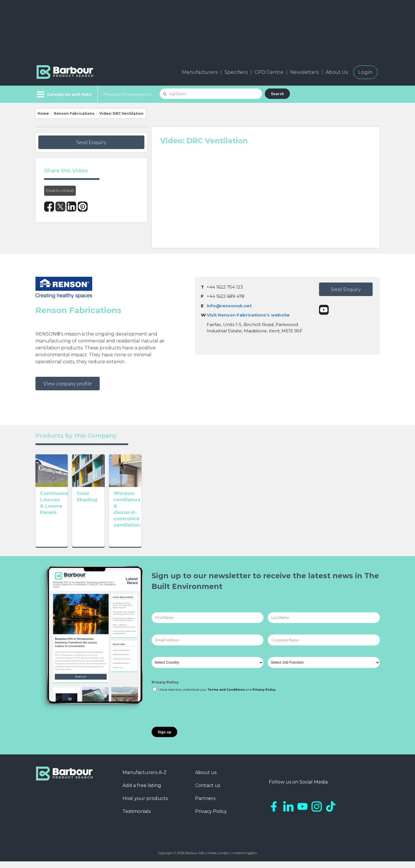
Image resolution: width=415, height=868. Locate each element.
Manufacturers (200, 72)
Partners (205, 805)
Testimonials (137, 818)
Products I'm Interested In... (129, 94)
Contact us (208, 792)
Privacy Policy (165, 689)
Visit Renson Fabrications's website (248, 315)
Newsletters (304, 72)
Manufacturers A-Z (145, 779)
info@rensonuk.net (229, 306)
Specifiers (236, 72)
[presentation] (195, 716)
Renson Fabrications (74, 113)
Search (277, 94)
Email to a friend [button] (60, 190)
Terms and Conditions (226, 696)
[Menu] (64, 94)
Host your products (145, 805)
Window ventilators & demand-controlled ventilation (207, 533)
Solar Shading (127, 527)
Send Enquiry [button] (91, 142)
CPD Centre (269, 72)
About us (206, 779)
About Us (337, 72)
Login (365, 72)
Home (43, 113)
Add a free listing (142, 792)
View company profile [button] (68, 383)
